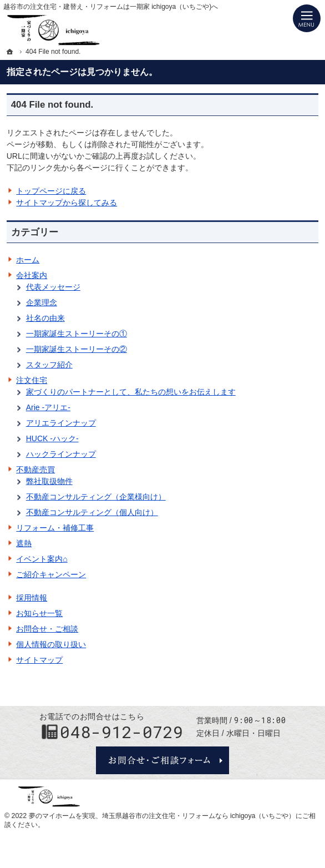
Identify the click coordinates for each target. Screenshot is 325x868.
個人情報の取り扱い (51, 644)
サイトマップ (39, 660)
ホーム (28, 260)
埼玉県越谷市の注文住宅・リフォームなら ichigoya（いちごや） (199, 816)
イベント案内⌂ (42, 559)
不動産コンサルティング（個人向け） (92, 512)
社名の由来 (45, 318)
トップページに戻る (51, 191)
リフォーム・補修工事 (55, 528)
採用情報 (32, 598)
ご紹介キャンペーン (51, 574)
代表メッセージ (53, 287)
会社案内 (32, 275)
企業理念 (42, 302)
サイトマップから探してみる (67, 203)
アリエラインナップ (61, 423)
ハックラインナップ (61, 454)
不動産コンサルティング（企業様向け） (96, 497)
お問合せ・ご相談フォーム (162, 760)
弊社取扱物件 (49, 481)
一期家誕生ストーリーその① (77, 334)
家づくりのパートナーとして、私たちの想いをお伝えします (131, 392)
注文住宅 (32, 380)
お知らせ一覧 (39, 613)
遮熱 (24, 543)
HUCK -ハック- (52, 438)
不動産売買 (35, 470)
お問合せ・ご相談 (47, 629)
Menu (307, 18)
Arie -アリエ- (48, 407)
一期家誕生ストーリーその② (77, 349)
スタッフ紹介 (49, 365)
